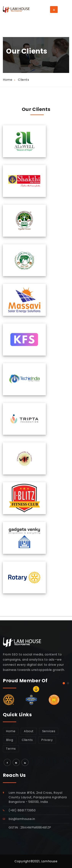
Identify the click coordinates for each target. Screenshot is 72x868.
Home (8, 80)
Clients (27, 740)
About (29, 731)
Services (49, 731)
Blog (10, 740)
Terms (11, 749)
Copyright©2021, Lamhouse (36, 861)
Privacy (47, 740)
